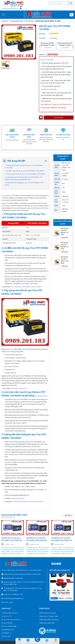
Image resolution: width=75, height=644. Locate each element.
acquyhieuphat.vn (41, 396)
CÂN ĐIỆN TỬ (6, 633)
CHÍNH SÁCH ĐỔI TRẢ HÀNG (49, 620)
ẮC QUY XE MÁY (7, 623)
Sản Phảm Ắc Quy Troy (19, 388)
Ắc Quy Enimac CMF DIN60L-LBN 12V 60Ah (26, 287)
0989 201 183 (15, 6)
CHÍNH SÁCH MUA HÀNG (47, 613)
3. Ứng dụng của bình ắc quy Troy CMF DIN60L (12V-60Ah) (25, 174)
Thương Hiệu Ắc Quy (17, 21)
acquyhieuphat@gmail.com (10, 8)
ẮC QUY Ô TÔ (6, 616)
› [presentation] (72, 46)
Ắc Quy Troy (30, 21)
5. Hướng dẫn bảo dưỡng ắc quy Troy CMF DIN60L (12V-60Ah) (24, 184)
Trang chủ (5, 21)
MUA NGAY (59, 118)
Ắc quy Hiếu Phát (7, 196)
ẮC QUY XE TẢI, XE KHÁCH (11, 620)
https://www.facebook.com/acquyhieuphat (28, 501)
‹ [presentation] (40, 46)
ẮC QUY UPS (6, 636)
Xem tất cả (68, 515)
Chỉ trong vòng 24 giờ (12, 140)
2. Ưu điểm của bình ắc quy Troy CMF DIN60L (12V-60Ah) (24, 171)
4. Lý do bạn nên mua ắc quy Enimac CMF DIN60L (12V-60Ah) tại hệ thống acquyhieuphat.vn (24, 178)
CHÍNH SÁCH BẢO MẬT (47, 623)
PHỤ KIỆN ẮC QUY (8, 630)
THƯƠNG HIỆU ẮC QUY (10, 613)
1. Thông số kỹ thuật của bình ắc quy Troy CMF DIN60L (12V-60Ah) (24, 167)
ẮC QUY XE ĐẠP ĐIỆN (9, 626)
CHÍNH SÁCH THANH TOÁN (48, 616)
